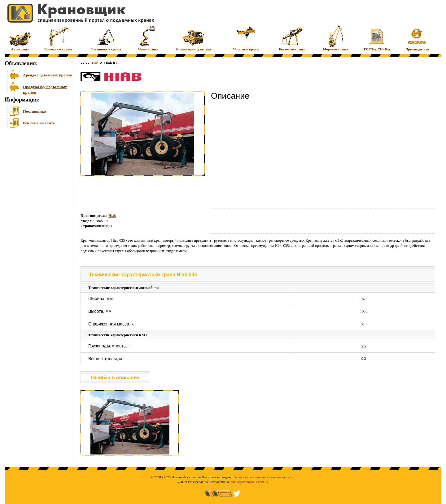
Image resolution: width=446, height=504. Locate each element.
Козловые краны (292, 38)
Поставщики (35, 111)
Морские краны (335, 38)
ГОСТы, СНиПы (377, 38)
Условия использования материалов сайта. (265, 477)
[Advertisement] (36, 179)
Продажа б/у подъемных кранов (45, 89)
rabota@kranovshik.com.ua (249, 482)
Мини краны (148, 38)
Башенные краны (58, 38)
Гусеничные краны (106, 38)
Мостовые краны (246, 38)
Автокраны (20, 38)
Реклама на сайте (39, 123)
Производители (417, 38)
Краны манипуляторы (194, 38)
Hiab (94, 63)
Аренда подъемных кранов (47, 75)
